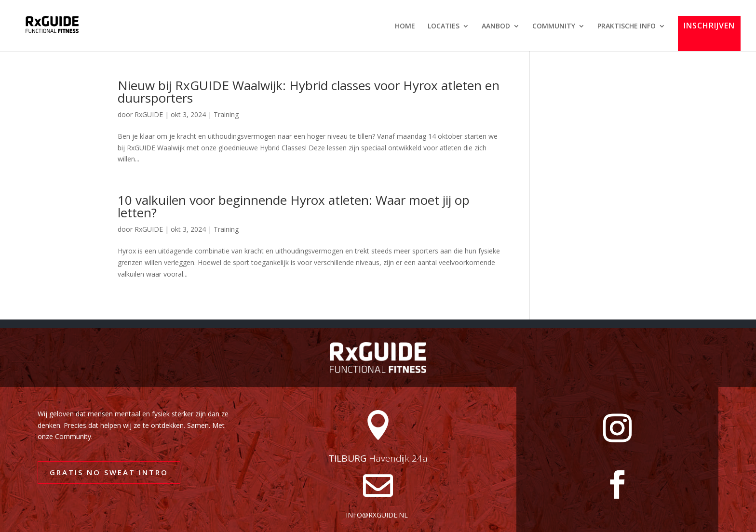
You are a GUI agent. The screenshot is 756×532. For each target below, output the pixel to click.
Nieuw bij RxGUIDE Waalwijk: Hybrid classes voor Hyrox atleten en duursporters (309, 92)
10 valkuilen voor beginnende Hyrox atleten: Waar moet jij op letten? (294, 206)
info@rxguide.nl (377, 515)
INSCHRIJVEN (709, 26)
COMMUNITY (554, 27)
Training (226, 114)
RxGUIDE (149, 114)
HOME (405, 27)
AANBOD (496, 27)
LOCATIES (444, 27)
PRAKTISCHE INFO (627, 27)
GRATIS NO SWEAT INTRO (109, 472)
